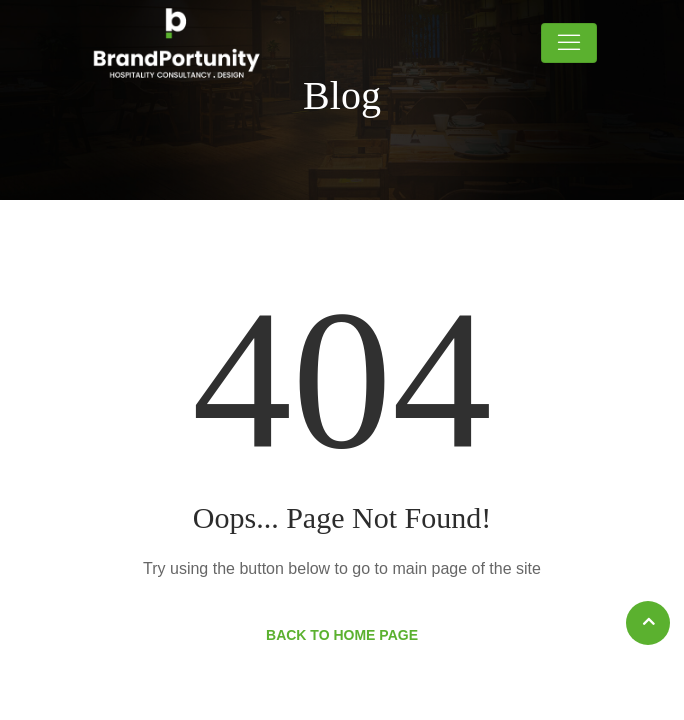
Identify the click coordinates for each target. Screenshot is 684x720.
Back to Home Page (342, 635)
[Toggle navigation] (569, 43)
